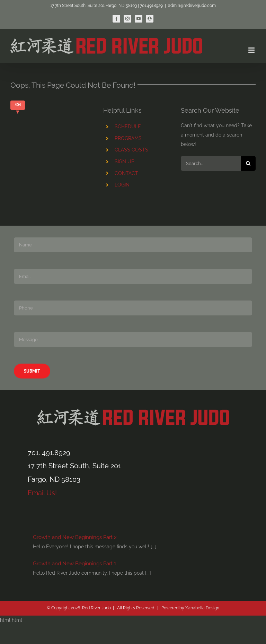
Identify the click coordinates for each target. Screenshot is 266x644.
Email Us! (42, 493)
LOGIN (122, 185)
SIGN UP (125, 162)
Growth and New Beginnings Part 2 (75, 537)
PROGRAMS (128, 138)
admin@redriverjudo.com (192, 6)
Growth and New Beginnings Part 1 (74, 564)
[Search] (248, 163)
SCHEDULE (128, 127)
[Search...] (211, 163)
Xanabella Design (202, 608)
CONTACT (126, 173)
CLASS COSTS (131, 150)
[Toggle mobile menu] (252, 50)
